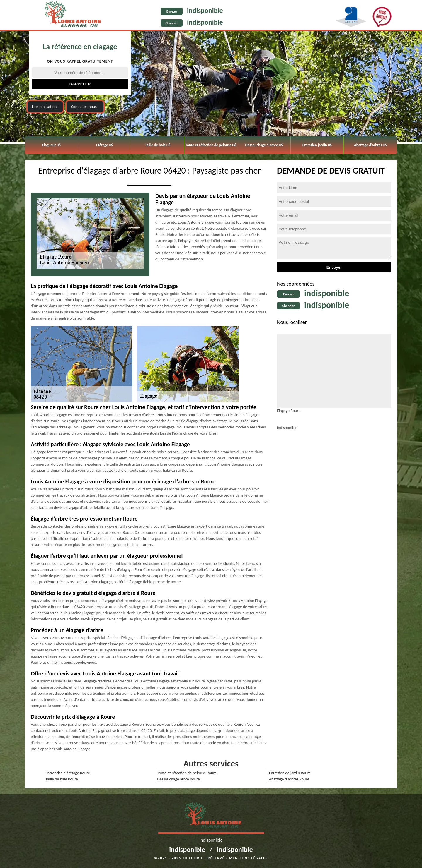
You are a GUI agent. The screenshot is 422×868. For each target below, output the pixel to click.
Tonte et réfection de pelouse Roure (187, 773)
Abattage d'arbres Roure (289, 779)
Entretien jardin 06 (317, 145)
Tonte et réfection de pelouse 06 (211, 145)
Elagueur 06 (51, 145)
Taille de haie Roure (62, 779)
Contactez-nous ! (85, 107)
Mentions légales (249, 858)
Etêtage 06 (104, 145)
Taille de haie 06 (158, 145)
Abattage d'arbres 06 (370, 145)
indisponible (205, 10)
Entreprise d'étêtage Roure (68, 773)
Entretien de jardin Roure (290, 773)
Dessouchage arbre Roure (178, 779)
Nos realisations (45, 107)
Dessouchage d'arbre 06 (264, 145)
